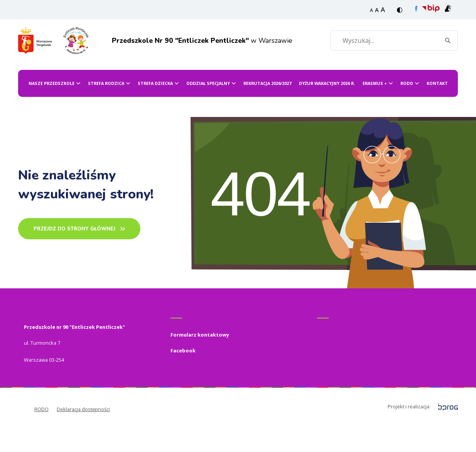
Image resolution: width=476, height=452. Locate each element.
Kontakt (437, 110)
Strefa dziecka (155, 110)
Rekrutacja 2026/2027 (267, 110)
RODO (407, 110)
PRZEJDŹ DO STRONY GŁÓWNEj (74, 256)
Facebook (183, 378)
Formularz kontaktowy (200, 362)
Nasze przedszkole (51, 110)
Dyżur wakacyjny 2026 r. (327, 110)
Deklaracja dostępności (83, 436)
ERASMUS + (375, 110)
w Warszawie (191, 54)
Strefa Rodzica (106, 110)
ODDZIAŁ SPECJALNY (208, 110)
